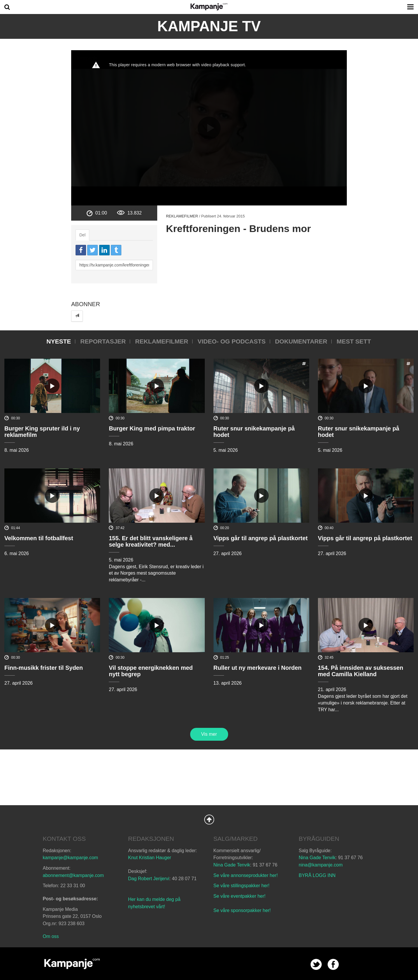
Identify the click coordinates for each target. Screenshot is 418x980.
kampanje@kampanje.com (71, 858)
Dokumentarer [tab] (301, 341)
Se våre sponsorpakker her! (242, 910)
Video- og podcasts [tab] (231, 341)
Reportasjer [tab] (103, 341)
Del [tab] (82, 235)
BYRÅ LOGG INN (317, 875)
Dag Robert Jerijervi (149, 879)
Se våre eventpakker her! (240, 896)
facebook (333, 964)
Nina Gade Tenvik (232, 865)
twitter (316, 964)
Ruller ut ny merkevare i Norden (258, 668)
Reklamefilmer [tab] (162, 341)
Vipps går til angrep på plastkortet (261, 538)
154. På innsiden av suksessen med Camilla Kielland (361, 671)
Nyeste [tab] (59, 341)
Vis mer (209, 734)
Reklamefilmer (182, 216)
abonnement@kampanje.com (73, 875)
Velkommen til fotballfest (39, 538)
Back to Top (209, 819)
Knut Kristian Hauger (150, 858)
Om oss (51, 936)
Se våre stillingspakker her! (242, 886)
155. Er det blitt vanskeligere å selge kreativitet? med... (151, 541)
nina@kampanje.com (321, 865)
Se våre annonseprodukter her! (246, 875)
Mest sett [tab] (354, 341)
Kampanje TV (209, 26)
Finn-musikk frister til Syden (44, 668)
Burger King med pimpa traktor (152, 428)
